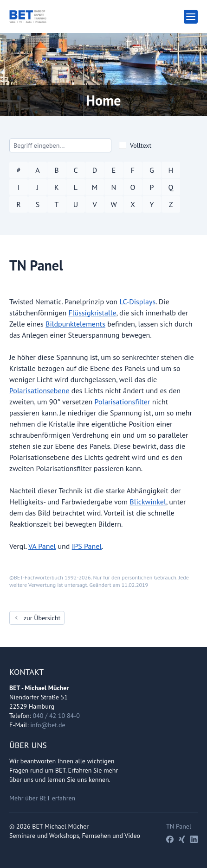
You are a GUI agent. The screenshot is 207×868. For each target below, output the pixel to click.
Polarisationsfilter (123, 402)
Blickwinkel (148, 502)
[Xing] (182, 839)
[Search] (60, 145)
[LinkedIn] (194, 839)
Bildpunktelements (75, 324)
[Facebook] (170, 839)
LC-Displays (137, 302)
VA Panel (42, 546)
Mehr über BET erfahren (42, 798)
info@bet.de (48, 725)
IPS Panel (87, 546)
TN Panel (179, 826)
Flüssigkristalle (93, 313)
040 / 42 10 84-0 (56, 716)
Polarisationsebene (39, 390)
